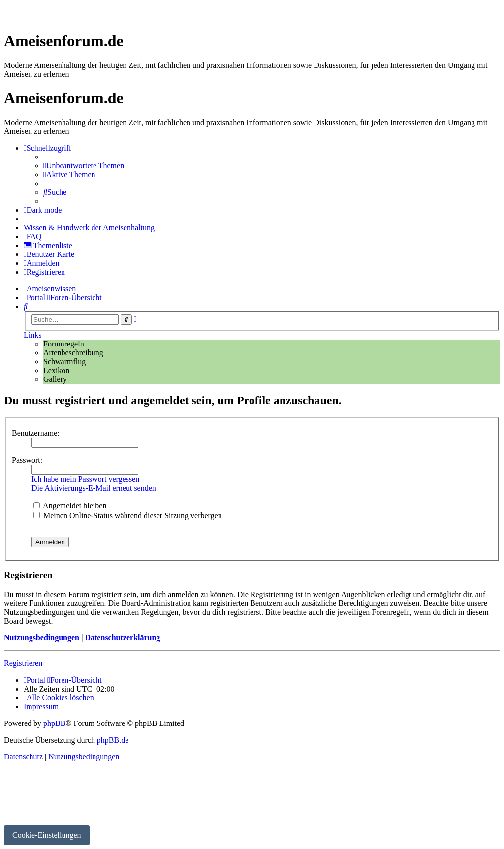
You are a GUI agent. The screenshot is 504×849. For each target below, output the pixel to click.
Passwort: (27, 460)
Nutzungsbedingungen (42, 638)
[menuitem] (84, 166)
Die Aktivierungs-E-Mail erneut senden (94, 488)
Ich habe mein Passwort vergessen (85, 479)
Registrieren (23, 663)
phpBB (54, 723)
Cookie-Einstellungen (47, 835)
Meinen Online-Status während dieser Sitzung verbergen (128, 516)
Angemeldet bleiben (70, 506)
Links (32, 335)
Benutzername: (36, 433)
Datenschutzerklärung (122, 638)
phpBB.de (113, 740)
